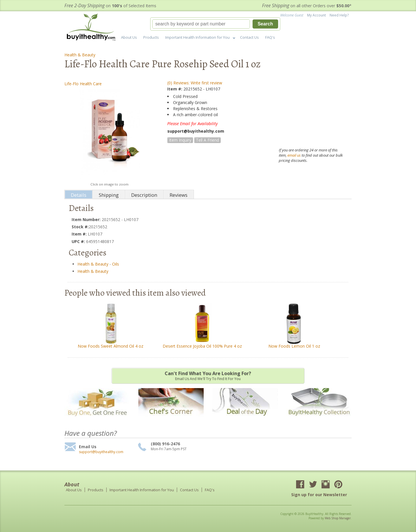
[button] (215, 24)
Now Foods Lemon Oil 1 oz (294, 346)
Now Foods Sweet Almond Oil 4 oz (110, 346)
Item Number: (87, 219)
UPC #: (79, 241)
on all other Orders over (307, 6)
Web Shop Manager (338, 518)
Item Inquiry (180, 140)
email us (294, 155)
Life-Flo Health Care (83, 84)
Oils (116, 264)
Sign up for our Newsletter (319, 495)
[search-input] (201, 24)
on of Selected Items (110, 6)
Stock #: (80, 227)
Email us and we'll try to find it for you (208, 376)
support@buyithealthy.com (101, 452)
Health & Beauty (80, 55)
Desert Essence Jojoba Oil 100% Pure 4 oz (202, 346)
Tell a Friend (207, 140)
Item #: (175, 89)
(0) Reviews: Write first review (195, 83)
